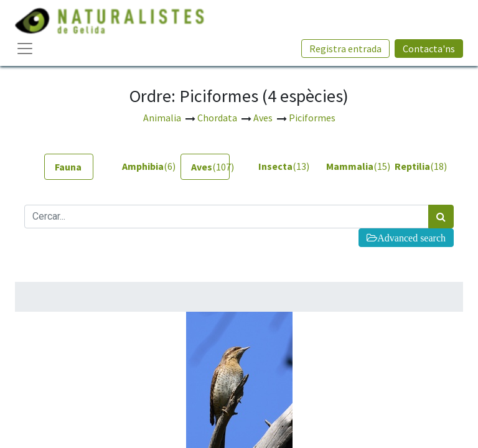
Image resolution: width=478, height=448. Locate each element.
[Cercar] (441, 217)
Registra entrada (345, 49)
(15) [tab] (346, 166)
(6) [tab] (142, 166)
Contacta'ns (429, 49)
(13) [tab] (278, 166)
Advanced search (411, 238)
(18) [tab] (414, 166)
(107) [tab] (210, 167)
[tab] (69, 167)
